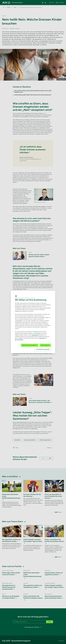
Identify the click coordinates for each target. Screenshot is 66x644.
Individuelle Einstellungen (43, 349)
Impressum (42, 338)
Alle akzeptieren (45, 345)
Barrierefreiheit (19, 340)
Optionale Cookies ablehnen (30, 345)
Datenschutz (35, 335)
